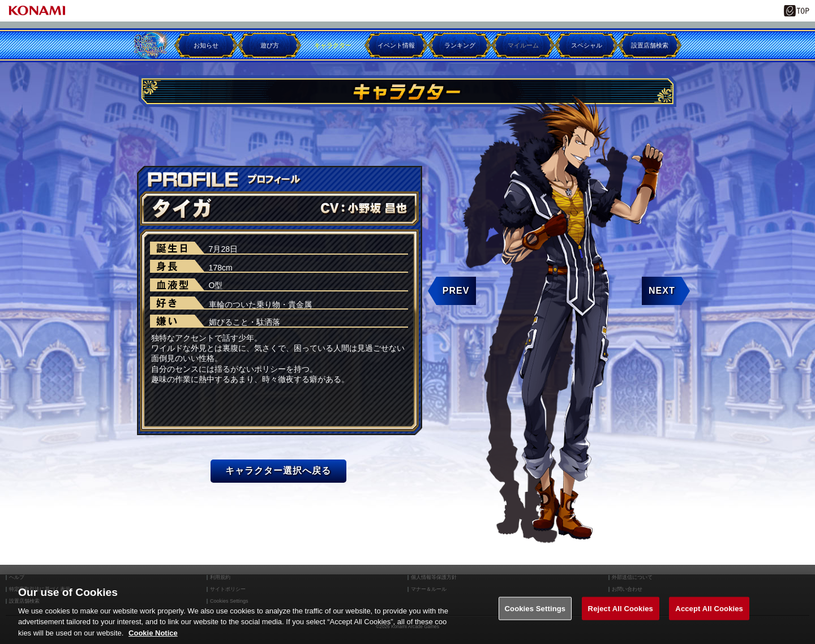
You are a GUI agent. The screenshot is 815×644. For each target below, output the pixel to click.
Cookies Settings (535, 623)
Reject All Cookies (621, 623)
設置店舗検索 (650, 45)
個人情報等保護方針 (434, 578)
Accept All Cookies (709, 623)
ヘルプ (17, 578)
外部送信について (632, 578)
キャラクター (333, 45)
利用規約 (220, 578)
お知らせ (206, 45)
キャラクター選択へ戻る (278, 471)
